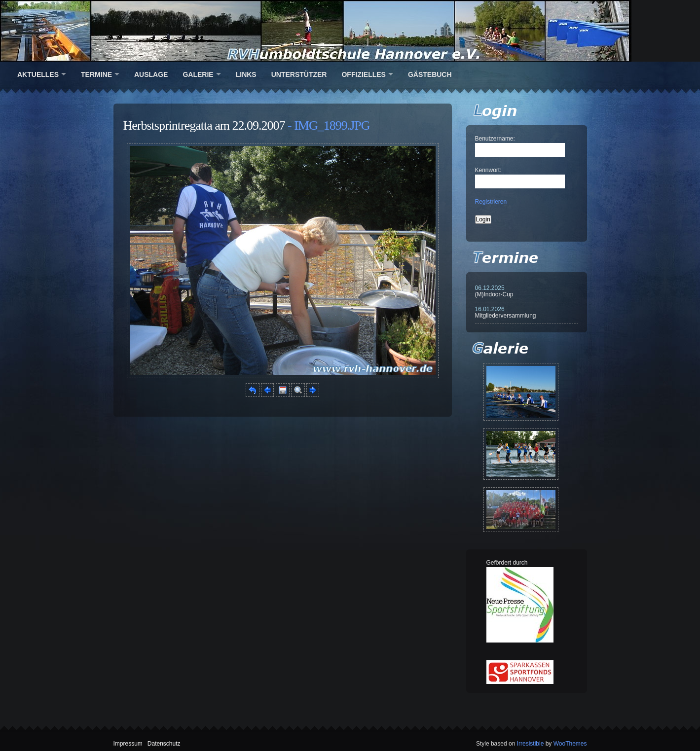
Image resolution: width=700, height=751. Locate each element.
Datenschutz (164, 744)
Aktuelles (38, 74)
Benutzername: (495, 139)
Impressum (128, 744)
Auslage (151, 74)
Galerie (198, 74)
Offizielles (363, 74)
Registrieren (491, 202)
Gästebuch (430, 74)
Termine (96, 74)
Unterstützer (299, 74)
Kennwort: (488, 170)
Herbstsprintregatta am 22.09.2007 (204, 125)
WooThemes (570, 744)
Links (246, 74)
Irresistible (531, 744)
